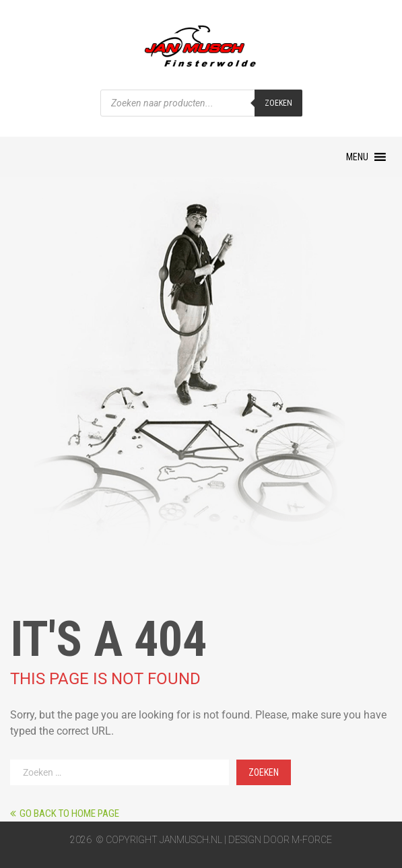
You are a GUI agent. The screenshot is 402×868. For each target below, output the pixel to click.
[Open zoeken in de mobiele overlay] (201, 103)
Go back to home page (65, 813)
